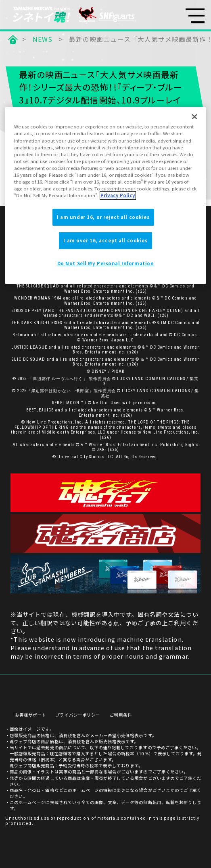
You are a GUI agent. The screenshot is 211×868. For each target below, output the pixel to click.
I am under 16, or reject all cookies (103, 217)
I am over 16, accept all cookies (105, 240)
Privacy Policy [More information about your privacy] (118, 195)
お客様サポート (30, 715)
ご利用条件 (120, 715)
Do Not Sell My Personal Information (106, 263)
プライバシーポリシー (77, 715)
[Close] (194, 117)
